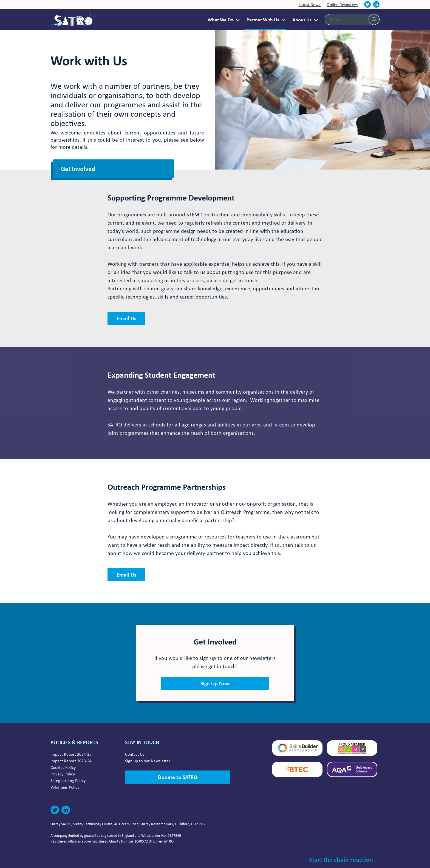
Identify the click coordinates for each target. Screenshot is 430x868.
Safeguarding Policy (68, 780)
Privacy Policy (63, 774)
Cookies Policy (63, 767)
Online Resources (342, 4)
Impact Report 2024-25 (71, 754)
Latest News (310, 4)
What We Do (220, 19)
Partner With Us (263, 19)
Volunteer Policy (65, 787)
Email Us (126, 318)
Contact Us (135, 754)
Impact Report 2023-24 (71, 761)
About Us (302, 19)
